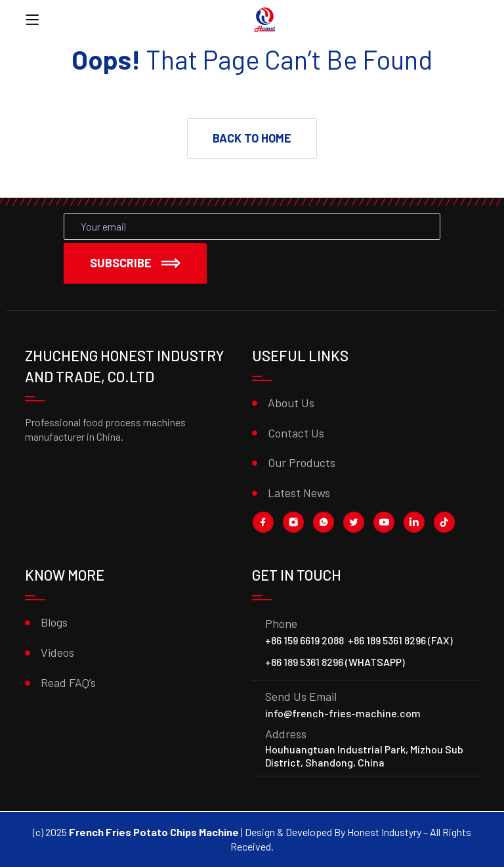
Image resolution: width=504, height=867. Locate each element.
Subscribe (135, 263)
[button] (252, 139)
